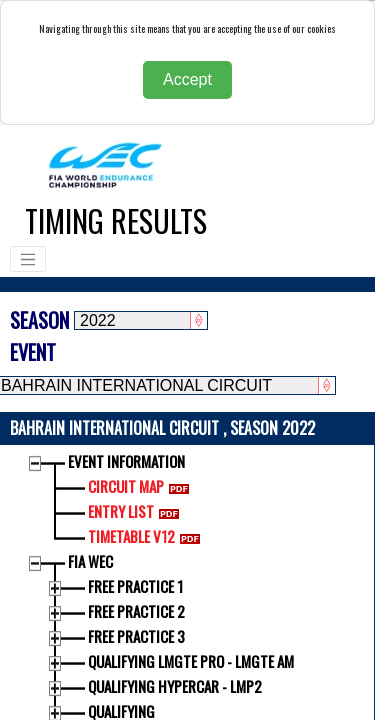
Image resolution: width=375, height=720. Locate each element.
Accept (187, 79)
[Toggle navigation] (28, 259)
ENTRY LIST (137, 511)
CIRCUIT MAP (142, 486)
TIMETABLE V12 (148, 536)
